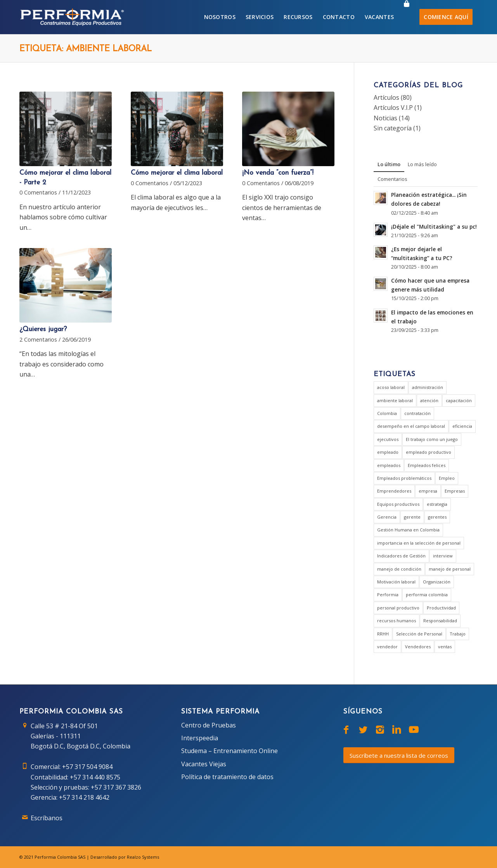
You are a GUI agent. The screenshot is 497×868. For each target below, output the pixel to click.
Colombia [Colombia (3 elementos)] (387, 413)
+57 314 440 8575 (95, 777)
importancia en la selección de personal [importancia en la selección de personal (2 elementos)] (419, 543)
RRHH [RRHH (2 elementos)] (383, 634)
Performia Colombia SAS (60, 857)
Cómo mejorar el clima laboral (177, 173)
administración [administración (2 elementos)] (428, 387)
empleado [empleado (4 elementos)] (388, 452)
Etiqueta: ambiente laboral (86, 49)
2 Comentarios (38, 339)
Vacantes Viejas (204, 764)
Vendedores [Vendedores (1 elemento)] (418, 647)
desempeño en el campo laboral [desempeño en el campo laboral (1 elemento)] (411, 426)
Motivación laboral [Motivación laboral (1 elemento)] (396, 582)
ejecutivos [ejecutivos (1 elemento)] (388, 439)
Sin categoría (393, 128)
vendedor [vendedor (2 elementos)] (387, 647)
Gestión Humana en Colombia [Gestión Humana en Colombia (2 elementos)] (408, 530)
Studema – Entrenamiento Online (229, 751)
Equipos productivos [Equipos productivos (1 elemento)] (398, 504)
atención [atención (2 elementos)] (429, 400)
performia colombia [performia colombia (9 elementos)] (427, 595)
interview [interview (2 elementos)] (443, 556)
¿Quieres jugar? (43, 329)
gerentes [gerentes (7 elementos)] (437, 517)
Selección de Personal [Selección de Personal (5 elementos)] (419, 634)
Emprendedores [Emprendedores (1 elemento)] (394, 491)
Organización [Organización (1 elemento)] (437, 582)
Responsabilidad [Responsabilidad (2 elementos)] (440, 621)
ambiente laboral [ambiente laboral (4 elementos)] (395, 400)
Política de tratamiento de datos (227, 777)
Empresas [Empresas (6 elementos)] (455, 491)
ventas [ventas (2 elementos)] (445, 647)
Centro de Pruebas (209, 725)
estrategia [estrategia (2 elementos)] (437, 504)
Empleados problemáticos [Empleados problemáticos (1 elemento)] (404, 478)
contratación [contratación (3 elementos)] (417, 413)
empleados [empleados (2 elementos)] (389, 465)
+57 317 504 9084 (87, 767)
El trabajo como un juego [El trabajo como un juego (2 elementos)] (432, 439)
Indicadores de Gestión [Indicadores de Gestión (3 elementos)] (401, 556)
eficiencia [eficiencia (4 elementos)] (462, 426)
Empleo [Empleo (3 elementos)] (447, 478)
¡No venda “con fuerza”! (278, 173)
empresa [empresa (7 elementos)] (428, 491)
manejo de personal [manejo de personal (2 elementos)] (450, 569)
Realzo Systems (143, 857)
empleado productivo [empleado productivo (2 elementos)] (429, 452)
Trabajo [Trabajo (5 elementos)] (458, 634)
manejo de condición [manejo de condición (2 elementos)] (399, 569)
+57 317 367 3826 (116, 787)
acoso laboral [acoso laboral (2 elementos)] (391, 387)
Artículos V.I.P (393, 108)
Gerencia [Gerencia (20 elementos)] (387, 517)
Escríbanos (47, 818)
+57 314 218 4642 (84, 797)
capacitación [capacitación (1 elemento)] (459, 400)
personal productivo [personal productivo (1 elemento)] (398, 608)
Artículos (386, 97)
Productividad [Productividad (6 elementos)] (441, 608)
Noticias (385, 118)
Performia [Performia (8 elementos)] (388, 595)
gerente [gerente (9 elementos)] (412, 517)
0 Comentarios (38, 192)
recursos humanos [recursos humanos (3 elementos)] (397, 621)
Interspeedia (200, 738)
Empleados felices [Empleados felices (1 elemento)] (427, 465)
